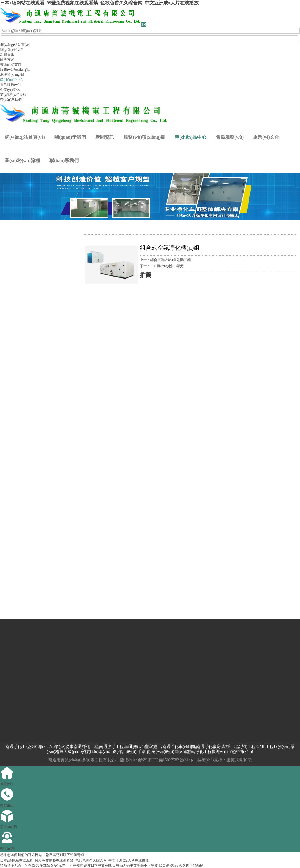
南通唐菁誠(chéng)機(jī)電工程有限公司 (84, 760)
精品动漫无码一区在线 (18, 865)
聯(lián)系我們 (11, 100)
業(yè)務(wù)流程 (13, 95)
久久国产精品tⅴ (191, 865)
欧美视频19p (168, 865)
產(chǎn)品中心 (12, 80)
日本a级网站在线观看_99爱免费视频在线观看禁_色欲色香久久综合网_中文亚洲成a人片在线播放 (99, 3)
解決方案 (7, 60)
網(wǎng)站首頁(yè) (15, 45)
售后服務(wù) (10, 85)
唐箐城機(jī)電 (239, 760)
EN (144, 25)
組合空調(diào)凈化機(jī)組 (171, 260)
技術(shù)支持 (11, 65)
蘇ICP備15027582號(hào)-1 (172, 760)
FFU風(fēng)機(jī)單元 (167, 266)
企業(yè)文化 (10, 90)
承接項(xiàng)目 (12, 74)
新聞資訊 (7, 55)
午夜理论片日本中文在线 (92, 865)
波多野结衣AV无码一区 (54, 865)
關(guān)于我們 (12, 50)
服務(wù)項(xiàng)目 (15, 70)
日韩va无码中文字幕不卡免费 (135, 865)
